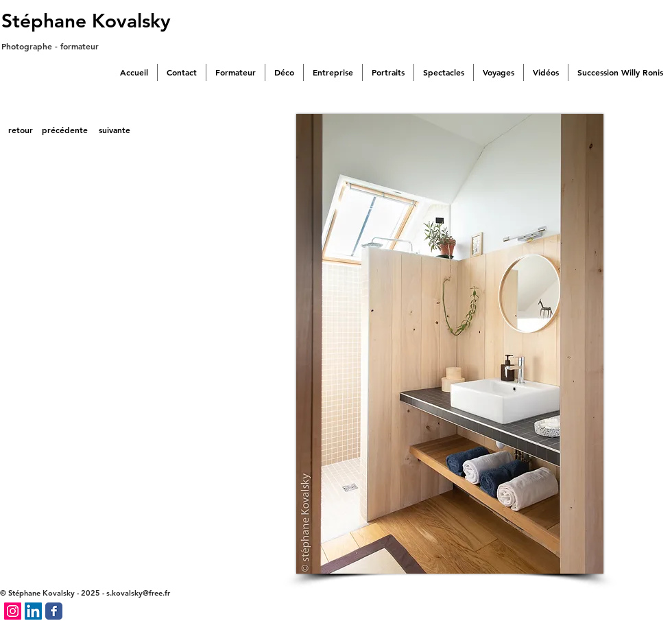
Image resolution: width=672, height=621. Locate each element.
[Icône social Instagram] (13, 611)
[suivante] (115, 130)
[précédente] (65, 130)
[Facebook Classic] (54, 611)
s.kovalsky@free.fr (138, 593)
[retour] (20, 130)
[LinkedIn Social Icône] (33, 611)
